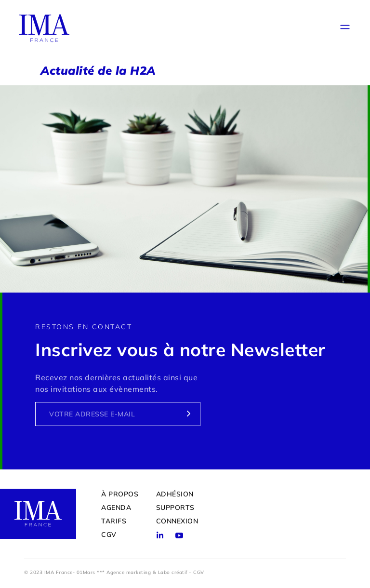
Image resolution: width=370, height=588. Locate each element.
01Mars (86, 572)
